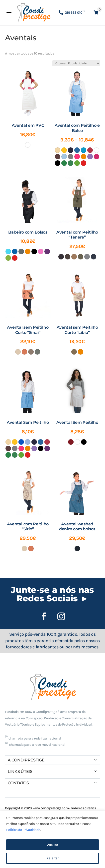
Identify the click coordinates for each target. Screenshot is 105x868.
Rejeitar (53, 858)
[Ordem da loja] (76, 63)
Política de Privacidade (23, 830)
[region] (52, 839)
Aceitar (53, 845)
